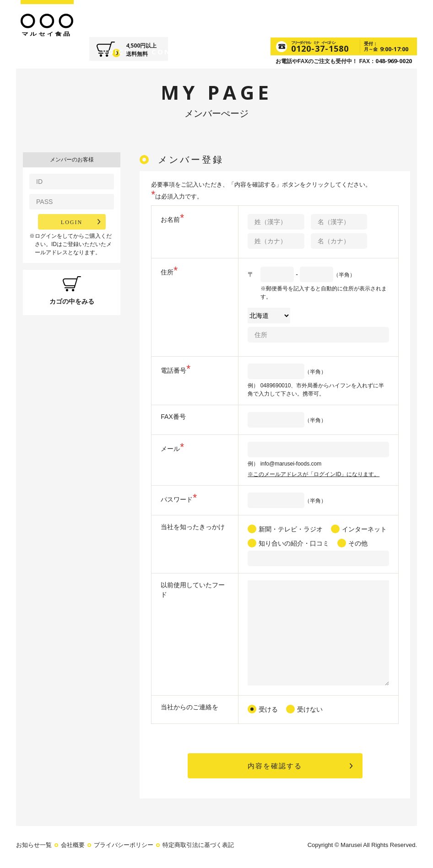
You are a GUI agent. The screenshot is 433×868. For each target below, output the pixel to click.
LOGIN (72, 222)
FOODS (149, 18)
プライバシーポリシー (124, 846)
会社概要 (73, 846)
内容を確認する (275, 766)
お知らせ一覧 (34, 846)
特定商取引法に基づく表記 (198, 846)
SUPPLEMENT (200, 18)
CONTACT (294, 18)
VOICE (251, 18)
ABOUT (110, 18)
